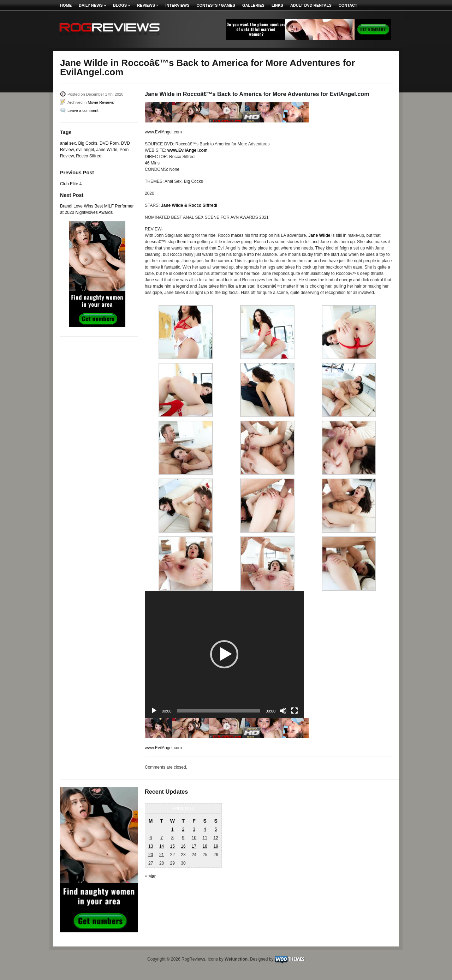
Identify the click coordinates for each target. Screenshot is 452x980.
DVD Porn (109, 143)
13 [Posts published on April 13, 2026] (151, 846)
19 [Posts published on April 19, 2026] (216, 846)
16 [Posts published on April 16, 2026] (183, 846)
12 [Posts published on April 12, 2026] (216, 838)
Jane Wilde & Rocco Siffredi (189, 205)
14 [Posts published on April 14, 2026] (162, 846)
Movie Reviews (101, 102)
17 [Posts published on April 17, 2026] (194, 846)
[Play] (154, 711)
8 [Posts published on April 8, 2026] (173, 838)
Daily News (92, 5)
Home (66, 5)
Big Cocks (88, 143)
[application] (224, 654)
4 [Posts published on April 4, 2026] (205, 829)
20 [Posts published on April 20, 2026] (151, 855)
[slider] (219, 711)
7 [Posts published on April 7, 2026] (162, 838)
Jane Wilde (107, 150)
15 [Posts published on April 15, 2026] (173, 846)
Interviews (177, 5)
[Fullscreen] (295, 711)
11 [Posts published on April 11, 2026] (205, 838)
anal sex (68, 143)
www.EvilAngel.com (163, 132)
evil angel (85, 150)
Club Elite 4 (71, 184)
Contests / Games (216, 5)
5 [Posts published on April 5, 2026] (216, 829)
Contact (348, 5)
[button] (224, 654)
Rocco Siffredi (89, 156)
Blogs (121, 5)
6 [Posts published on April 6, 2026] (151, 838)
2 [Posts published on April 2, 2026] (183, 829)
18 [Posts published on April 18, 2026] (205, 846)
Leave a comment (83, 110)
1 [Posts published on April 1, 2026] (173, 829)
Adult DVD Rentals (311, 5)
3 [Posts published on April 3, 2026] (194, 829)
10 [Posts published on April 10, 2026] (194, 838)
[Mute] (283, 711)
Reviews (148, 5)
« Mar (150, 876)
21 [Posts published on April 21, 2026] (162, 855)
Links (277, 5)
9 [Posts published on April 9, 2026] (183, 838)
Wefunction (236, 959)
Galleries (253, 5)
